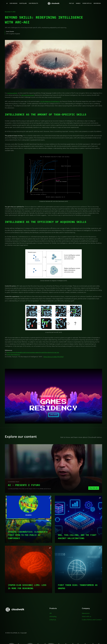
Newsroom (86, 613)
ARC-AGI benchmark (28, 95)
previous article (12, 93)
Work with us (86, 616)
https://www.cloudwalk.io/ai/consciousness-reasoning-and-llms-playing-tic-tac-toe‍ (33, 352)
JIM (51, 613)
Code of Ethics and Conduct (92, 620)
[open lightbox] (53, 469)
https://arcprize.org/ (13, 355)
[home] (53, 3)
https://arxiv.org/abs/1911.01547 (54, 357)
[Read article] (29, 519)
